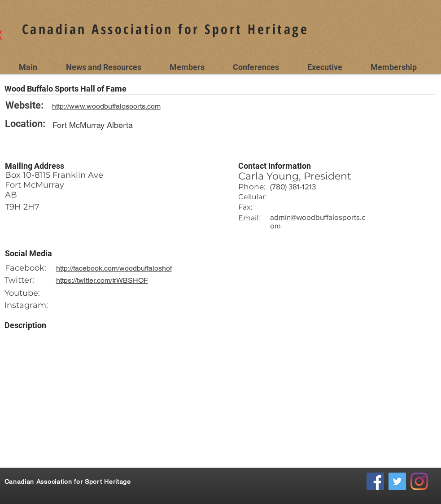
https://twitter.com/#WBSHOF (102, 280)
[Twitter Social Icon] (397, 481)
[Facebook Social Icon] (375, 481)
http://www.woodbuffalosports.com (106, 106)
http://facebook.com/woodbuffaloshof (114, 268)
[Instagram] (419, 481)
